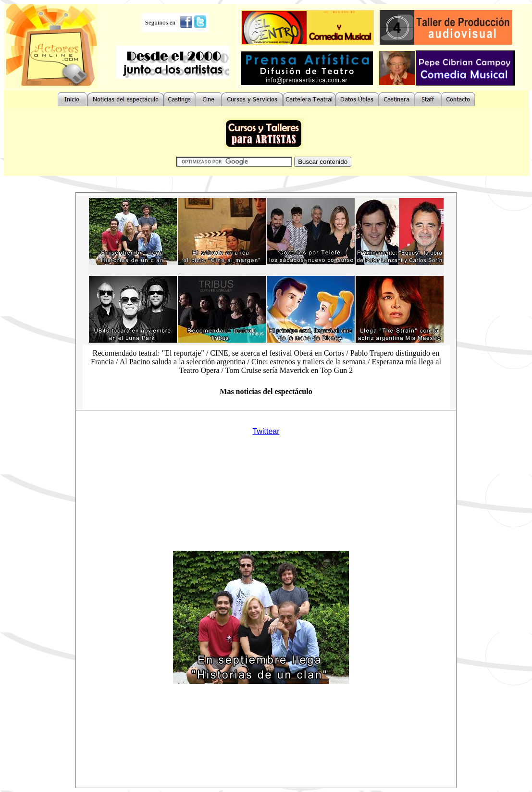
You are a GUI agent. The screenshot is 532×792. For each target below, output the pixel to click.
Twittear (266, 431)
